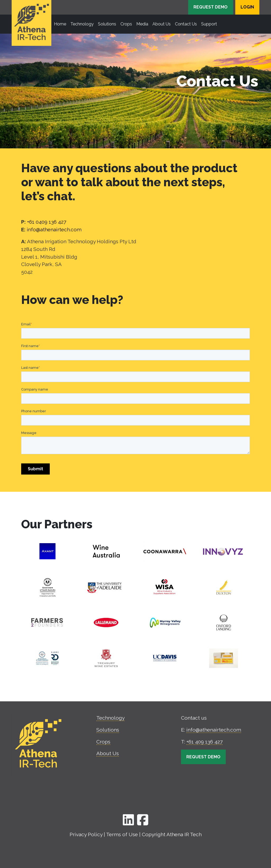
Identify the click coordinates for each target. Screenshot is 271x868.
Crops (103, 742)
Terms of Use (122, 834)
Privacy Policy (86, 834)
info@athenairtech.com (54, 229)
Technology (110, 718)
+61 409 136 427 (204, 742)
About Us (108, 753)
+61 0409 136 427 (47, 222)
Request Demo (211, 7)
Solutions (108, 730)
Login (247, 7)
